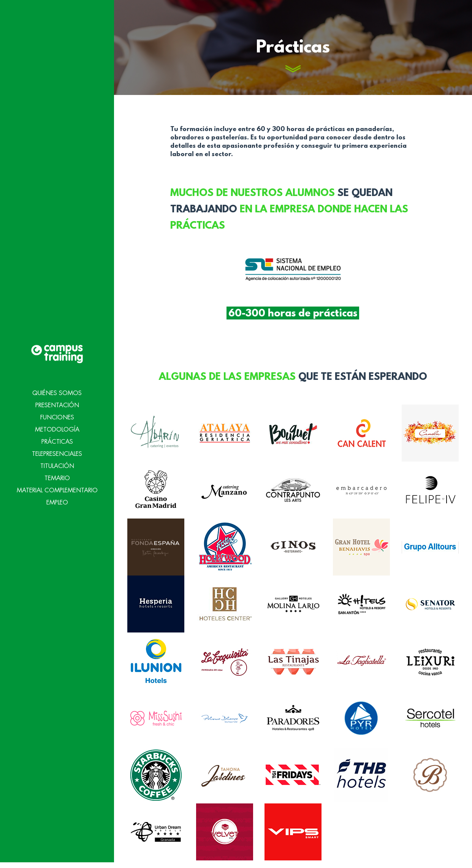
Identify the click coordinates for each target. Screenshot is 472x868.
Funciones (57, 403)
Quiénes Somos (57, 379)
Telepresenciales (57, 440)
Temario (57, 464)
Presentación (57, 391)
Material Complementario (57, 476)
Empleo (57, 488)
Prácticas (57, 427)
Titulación (57, 452)
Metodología (57, 415)
